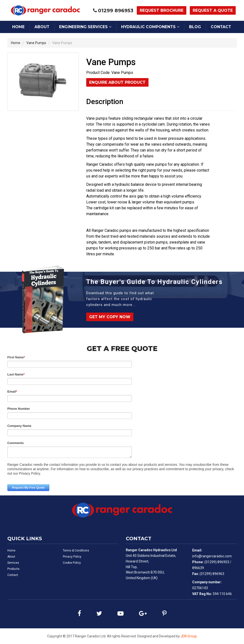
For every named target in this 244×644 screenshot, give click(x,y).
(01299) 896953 (217, 562)
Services (13, 563)
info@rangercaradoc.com (212, 556)
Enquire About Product (117, 82)
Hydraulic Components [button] (148, 27)
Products (13, 569)
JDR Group (189, 636)
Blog (195, 27)
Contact (221, 27)
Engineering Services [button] (83, 27)
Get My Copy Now (110, 317)
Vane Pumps (36, 43)
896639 (198, 568)
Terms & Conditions (76, 550)
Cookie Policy (72, 563)
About (42, 27)
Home (18, 27)
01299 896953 (116, 11)
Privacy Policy (72, 557)
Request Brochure (162, 10)
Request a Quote (213, 10)
